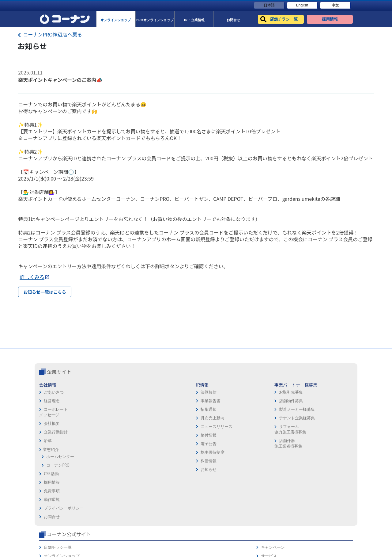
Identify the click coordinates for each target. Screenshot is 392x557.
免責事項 (206, 419)
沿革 (48, 466)
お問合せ (206, 445)
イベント (267, 445)
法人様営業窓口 (273, 436)
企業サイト (59, 397)
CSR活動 (51, 500)
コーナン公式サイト (284, 397)
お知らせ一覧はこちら (45, 292)
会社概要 (52, 449)
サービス (326, 419)
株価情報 (104, 487)
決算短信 (104, 418)
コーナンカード (332, 436)
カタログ (326, 428)
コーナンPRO (58, 491)
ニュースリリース (111, 452)
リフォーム (269, 462)
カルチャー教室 (273, 471)
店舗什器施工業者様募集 (156, 469)
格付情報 (104, 461)
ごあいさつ (54, 418)
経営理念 (52, 427)
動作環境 (206, 428)
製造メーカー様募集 (165, 435)
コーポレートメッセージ (53, 438)
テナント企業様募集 (165, 444)
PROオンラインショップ (281, 428)
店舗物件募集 (159, 427)
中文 (335, 5)
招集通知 (104, 435)
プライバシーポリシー (218, 436)
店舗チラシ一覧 (273, 411)
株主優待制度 (107, 478)
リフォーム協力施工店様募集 (158, 455)
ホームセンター (60, 482)
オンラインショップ (277, 419)
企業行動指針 (56, 458)
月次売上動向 (107, 444)
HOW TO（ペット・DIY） (281, 454)
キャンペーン (330, 411)
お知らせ (104, 495)
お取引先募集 (159, 418)
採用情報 (206, 411)
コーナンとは (330, 445)
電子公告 (104, 469)
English (302, 5)
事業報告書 (106, 427)
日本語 (269, 5)
